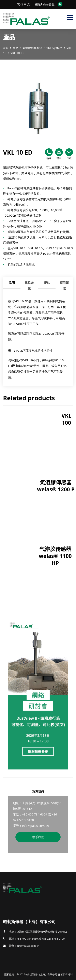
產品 (16, 48)
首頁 (6, 48)
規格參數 (29, 285)
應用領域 (64, 285)
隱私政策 (9, 974)
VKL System (55, 48)
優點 (47, 283)
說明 (12, 283)
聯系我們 (38, 837)
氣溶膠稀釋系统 (32, 48)
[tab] (12, 286)
